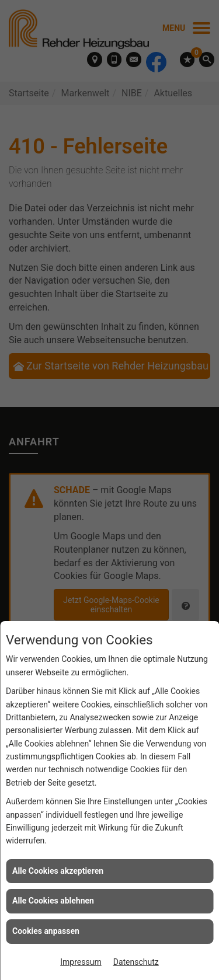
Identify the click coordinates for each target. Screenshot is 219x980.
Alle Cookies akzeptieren (58, 871)
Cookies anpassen (46, 931)
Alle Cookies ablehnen (53, 901)
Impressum (81, 962)
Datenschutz (136, 962)
